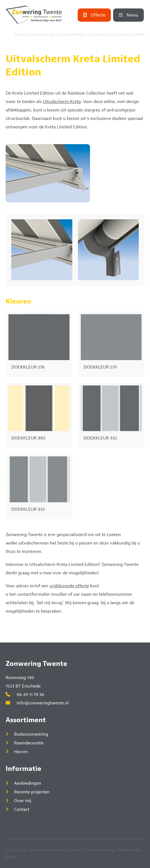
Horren (21, 752)
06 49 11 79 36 (25, 695)
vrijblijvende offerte (69, 586)
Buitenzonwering (41, 35)
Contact (22, 809)
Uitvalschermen (71, 35)
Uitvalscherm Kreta (62, 102)
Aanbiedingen (28, 783)
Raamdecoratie (29, 743)
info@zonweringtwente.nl (37, 703)
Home (19, 35)
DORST (12, 857)
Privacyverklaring (99, 850)
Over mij (23, 801)
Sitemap (73, 850)
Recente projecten (32, 792)
